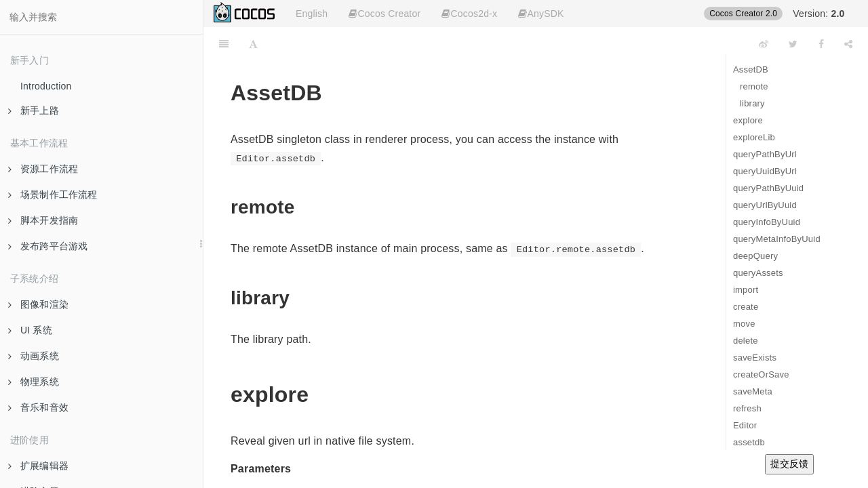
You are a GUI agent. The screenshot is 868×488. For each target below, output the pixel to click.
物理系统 (34, 382)
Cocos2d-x (469, 14)
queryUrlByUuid (765, 205)
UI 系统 (30, 330)
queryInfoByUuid (767, 222)
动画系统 (34, 356)
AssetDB (751, 69)
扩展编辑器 (38, 466)
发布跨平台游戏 (48, 246)
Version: (818, 14)
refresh (747, 408)
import (746, 290)
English (312, 14)
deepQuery (755, 256)
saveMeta (753, 391)
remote (754, 86)
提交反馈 (789, 464)
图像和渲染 (38, 304)
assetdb (749, 442)
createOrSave (761, 374)
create (746, 307)
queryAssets (758, 273)
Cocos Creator (384, 14)
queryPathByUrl (765, 154)
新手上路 (34, 110)
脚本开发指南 (43, 220)
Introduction (46, 86)
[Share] (848, 44)
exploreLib (754, 137)
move (744, 324)
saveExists (755, 358)
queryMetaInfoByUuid (777, 239)
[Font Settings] (253, 44)
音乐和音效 (38, 407)
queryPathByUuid (768, 188)
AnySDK (541, 14)
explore (748, 120)
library (752, 103)
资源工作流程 (43, 169)
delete (746, 341)
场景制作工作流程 (53, 195)
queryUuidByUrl (765, 171)
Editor (745, 425)
